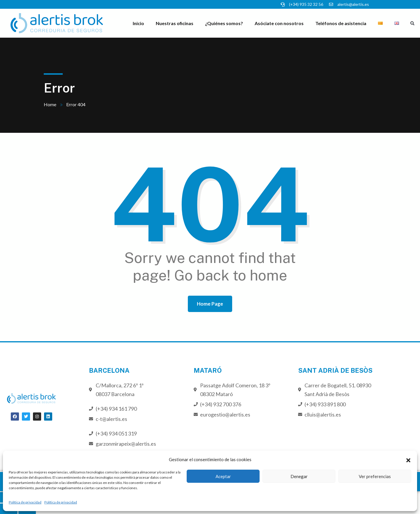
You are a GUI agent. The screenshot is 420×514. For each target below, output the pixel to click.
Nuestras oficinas (175, 23)
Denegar (299, 476)
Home (50, 104)
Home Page (210, 304)
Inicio (138, 23)
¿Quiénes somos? (224, 23)
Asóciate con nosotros (279, 23)
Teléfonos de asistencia (341, 23)
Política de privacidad (25, 502)
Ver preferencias (375, 476)
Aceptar (223, 476)
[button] (408, 459)
